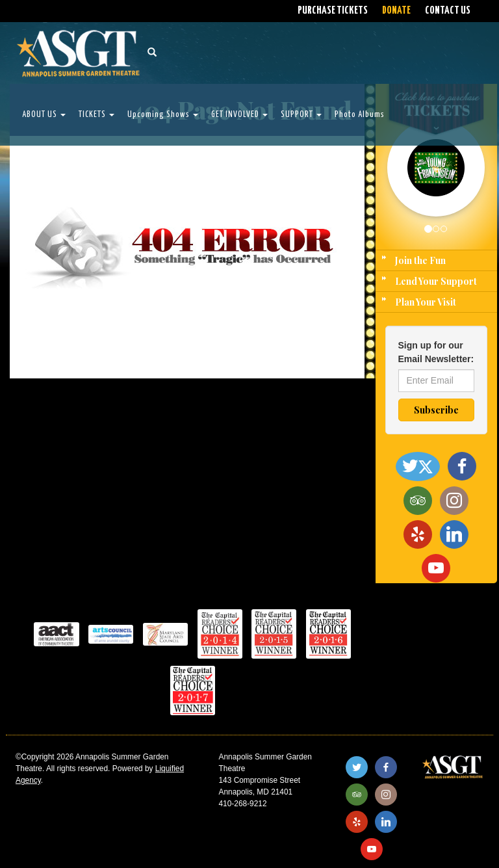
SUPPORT (301, 115)
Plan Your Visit (426, 302)
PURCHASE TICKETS (333, 11)
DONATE (396, 11)
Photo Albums (360, 115)
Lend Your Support (436, 281)
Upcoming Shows (163, 115)
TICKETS (96, 115)
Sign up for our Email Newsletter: (436, 352)
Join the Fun (420, 260)
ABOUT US (44, 115)
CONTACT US (448, 11)
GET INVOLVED (239, 115)
